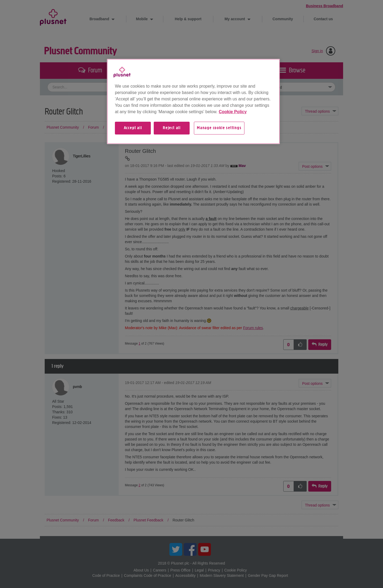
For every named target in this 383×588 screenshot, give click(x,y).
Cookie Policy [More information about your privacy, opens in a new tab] (233, 112)
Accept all (133, 128)
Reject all (172, 128)
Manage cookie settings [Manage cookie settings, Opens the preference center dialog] (219, 128)
